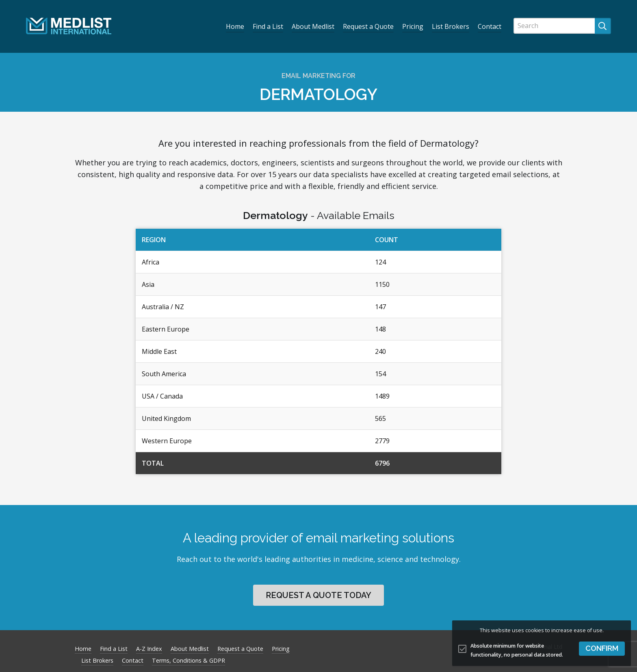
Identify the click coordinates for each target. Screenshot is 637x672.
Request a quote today (318, 595)
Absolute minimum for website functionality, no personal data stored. (517, 650)
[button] (602, 649)
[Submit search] (603, 26)
